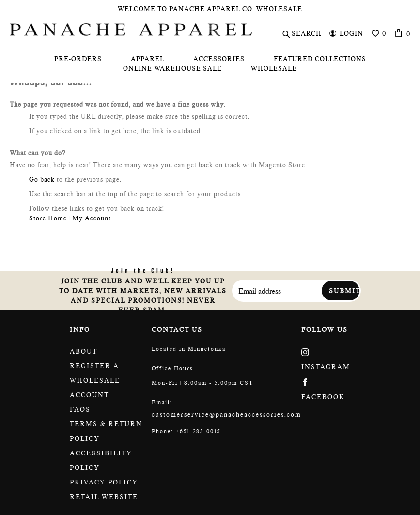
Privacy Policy (104, 482)
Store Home (48, 218)
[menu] (210, 63)
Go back (42, 179)
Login (351, 33)
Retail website (104, 497)
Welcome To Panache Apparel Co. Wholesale (210, 9)
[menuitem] (78, 59)
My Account (92, 218)
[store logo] (131, 30)
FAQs (80, 409)
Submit (344, 291)
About (84, 351)
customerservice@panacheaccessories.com (226, 414)
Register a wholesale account (95, 380)
